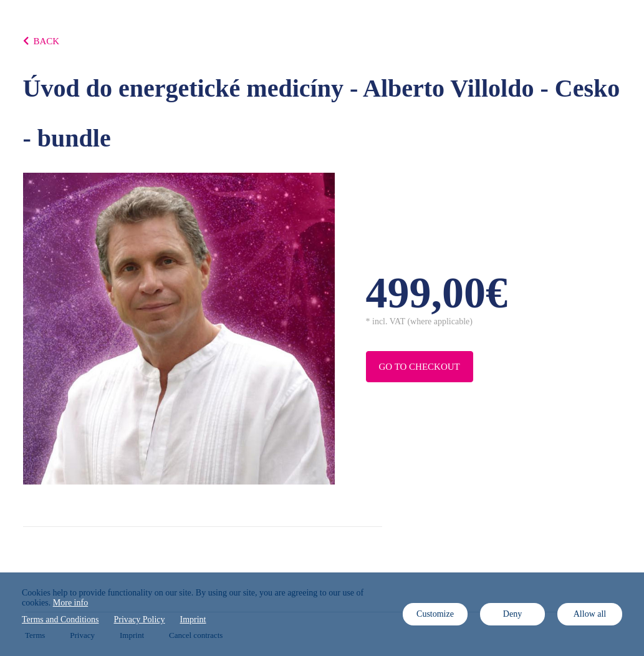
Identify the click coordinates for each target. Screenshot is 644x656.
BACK (41, 41)
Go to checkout (420, 367)
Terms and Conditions (60, 620)
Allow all (590, 614)
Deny (512, 614)
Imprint (193, 620)
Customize (435, 614)
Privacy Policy (139, 620)
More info (70, 603)
